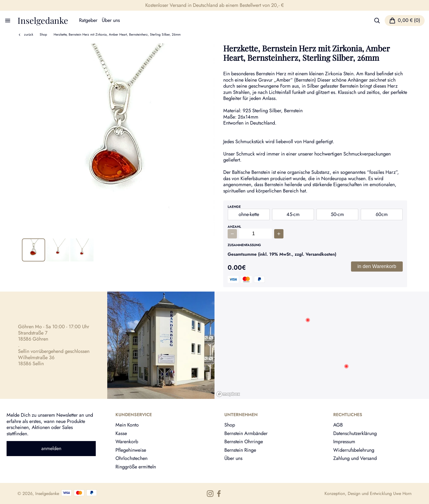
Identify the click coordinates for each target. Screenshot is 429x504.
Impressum (344, 442)
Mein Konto (127, 425)
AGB (338, 425)
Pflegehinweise (131, 450)
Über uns (111, 20)
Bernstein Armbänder (246, 433)
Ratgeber (88, 20)
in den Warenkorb (377, 266)
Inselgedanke (43, 20)
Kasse (121, 433)
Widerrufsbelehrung (354, 450)
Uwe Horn (402, 493)
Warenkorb (127, 442)
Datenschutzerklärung (355, 433)
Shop (43, 34)
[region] (322, 345)
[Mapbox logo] (228, 394)
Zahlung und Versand (355, 458)
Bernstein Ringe (240, 450)
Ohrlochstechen (131, 458)
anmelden (51, 448)
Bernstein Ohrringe (244, 442)
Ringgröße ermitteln (136, 467)
